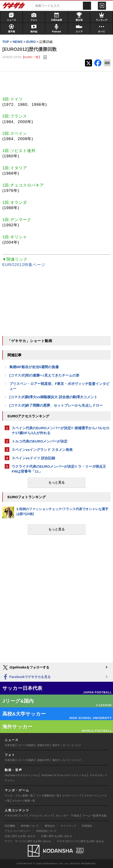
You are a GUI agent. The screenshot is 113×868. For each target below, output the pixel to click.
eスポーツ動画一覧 (24, 801)
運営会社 (50, 826)
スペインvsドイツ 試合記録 (33, 458)
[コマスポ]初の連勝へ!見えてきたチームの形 (44, 375)
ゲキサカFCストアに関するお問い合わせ (80, 841)
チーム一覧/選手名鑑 (95, 816)
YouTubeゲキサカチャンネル (21, 775)
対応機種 (10, 826)
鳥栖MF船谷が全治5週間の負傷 (34, 367)
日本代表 (10, 745)
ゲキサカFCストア (15, 816)
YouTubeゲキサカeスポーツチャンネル (64, 775)
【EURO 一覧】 (31, 57)
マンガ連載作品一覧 (48, 795)
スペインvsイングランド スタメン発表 (42, 450)
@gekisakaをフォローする (26, 667)
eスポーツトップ (72, 795)
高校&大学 (43, 745)
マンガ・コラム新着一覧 (19, 795)
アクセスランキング (41, 816)
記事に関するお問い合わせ (57, 836)
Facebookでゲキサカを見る (26, 677)
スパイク (76, 745)
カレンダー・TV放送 (67, 816)
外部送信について (46, 831)
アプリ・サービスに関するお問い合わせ (28, 841)
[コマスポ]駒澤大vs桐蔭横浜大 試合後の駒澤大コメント (53, 397)
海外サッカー (60, 745)
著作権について (30, 826)
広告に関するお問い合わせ (20, 836)
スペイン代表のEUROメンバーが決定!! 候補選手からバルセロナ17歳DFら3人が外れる (61, 430)
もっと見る (56, 482)
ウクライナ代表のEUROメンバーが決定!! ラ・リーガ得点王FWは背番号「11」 (59, 469)
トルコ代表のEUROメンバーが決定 (40, 441)
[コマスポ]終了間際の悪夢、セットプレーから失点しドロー (56, 405)
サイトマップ (68, 826)
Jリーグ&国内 (26, 745)
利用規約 (87, 826)
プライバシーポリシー (18, 831)
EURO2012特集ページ (24, 265)
